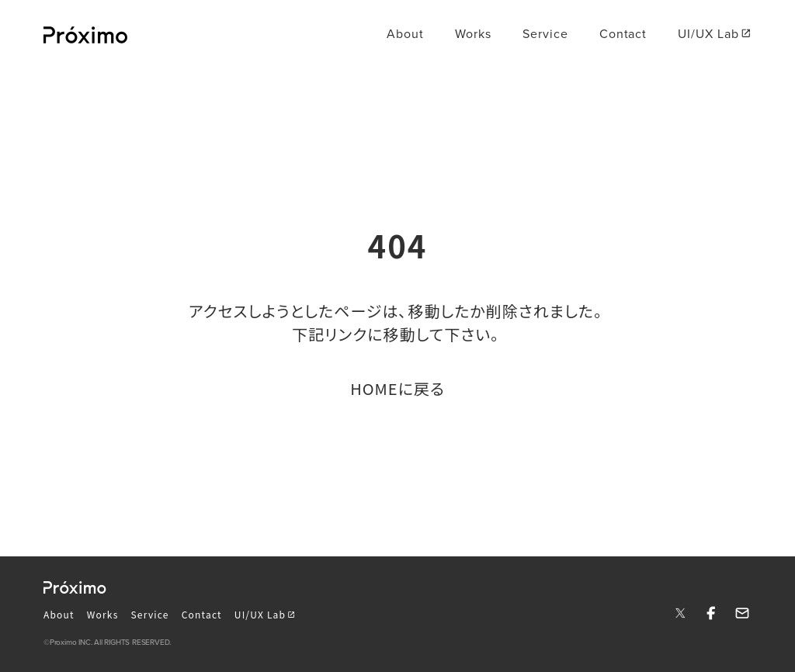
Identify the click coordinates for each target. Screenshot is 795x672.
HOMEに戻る (397, 388)
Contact (202, 614)
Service (150, 614)
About (59, 614)
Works (103, 614)
